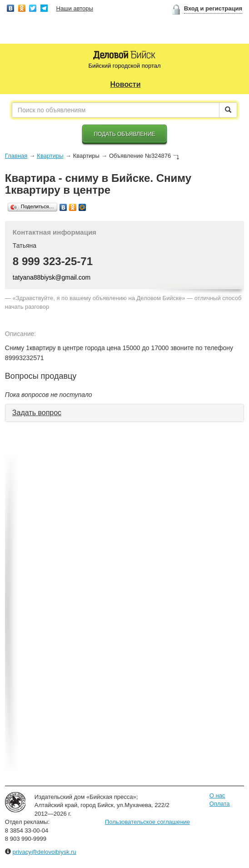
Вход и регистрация (213, 8)
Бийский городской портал (124, 66)
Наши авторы (75, 8)
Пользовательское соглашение (147, 822)
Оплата (220, 804)
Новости (125, 84)
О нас (217, 795)
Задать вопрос (37, 413)
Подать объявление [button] (124, 134)
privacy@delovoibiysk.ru (44, 852)
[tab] (124, 413)
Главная (16, 156)
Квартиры (50, 156)
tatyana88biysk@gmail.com (52, 277)
